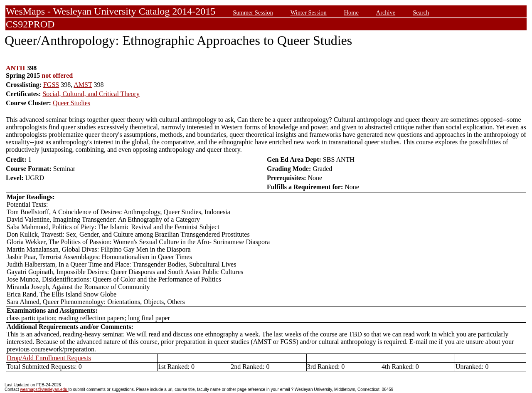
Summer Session (253, 12)
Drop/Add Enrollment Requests (49, 358)
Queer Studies (71, 103)
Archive (386, 12)
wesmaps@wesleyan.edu (44, 389)
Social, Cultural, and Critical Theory (91, 94)
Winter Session (309, 12)
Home (351, 12)
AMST (83, 85)
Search (421, 12)
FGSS (51, 85)
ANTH (15, 68)
